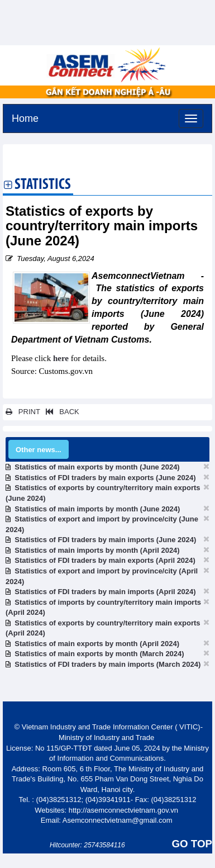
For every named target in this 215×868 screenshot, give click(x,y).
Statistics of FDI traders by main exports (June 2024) (105, 478)
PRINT (23, 412)
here (61, 358)
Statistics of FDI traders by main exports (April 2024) (105, 560)
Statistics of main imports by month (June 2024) (97, 509)
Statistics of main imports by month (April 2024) (97, 550)
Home (25, 117)
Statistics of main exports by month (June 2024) (97, 467)
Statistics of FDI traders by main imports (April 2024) (105, 592)
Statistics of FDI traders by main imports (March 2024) (107, 664)
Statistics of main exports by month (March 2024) (99, 654)
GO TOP (192, 844)
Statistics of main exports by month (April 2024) (97, 644)
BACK (60, 412)
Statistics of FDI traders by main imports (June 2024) (105, 540)
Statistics (43, 186)
